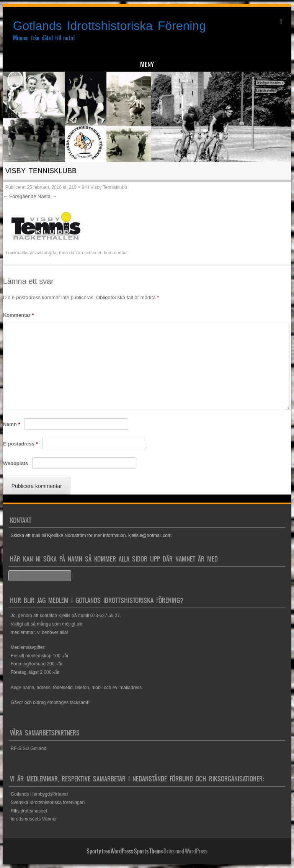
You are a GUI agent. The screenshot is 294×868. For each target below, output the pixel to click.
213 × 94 (78, 187)
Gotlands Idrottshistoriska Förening (109, 26)
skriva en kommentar (105, 253)
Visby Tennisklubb (109, 187)
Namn (12, 424)
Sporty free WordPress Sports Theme (125, 851)
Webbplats (16, 463)
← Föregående (20, 196)
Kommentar (19, 315)
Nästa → (47, 196)
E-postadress (20, 444)
